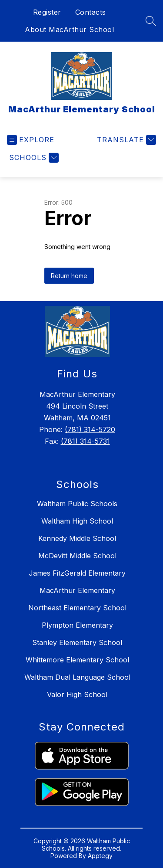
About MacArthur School (69, 29)
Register (47, 12)
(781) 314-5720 (90, 429)
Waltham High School (77, 521)
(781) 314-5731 (85, 441)
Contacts (91, 12)
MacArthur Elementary (77, 590)
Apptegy (100, 856)
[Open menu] (31, 140)
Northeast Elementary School (77, 608)
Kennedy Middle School (77, 538)
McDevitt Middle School (77, 556)
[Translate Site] (125, 140)
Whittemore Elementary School (77, 660)
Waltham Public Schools (77, 504)
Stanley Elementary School (77, 642)
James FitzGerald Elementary (77, 573)
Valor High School (77, 694)
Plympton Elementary (77, 625)
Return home (69, 276)
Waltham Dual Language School (77, 677)
